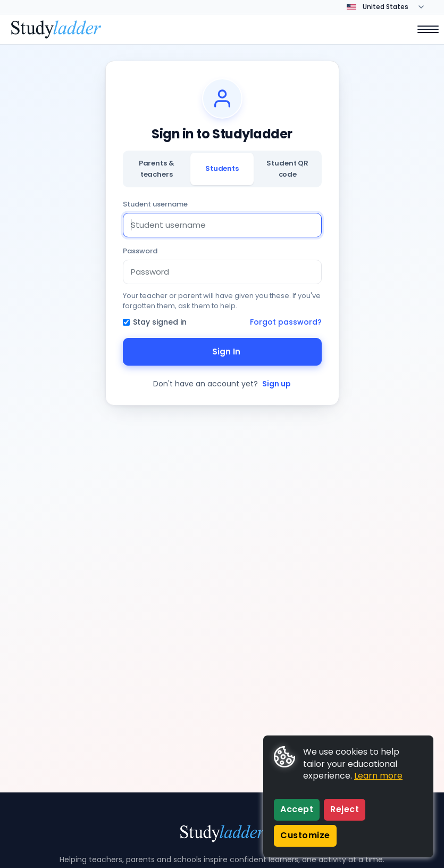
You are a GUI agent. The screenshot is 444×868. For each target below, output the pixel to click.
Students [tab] (222, 168)
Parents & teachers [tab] (157, 168)
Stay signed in (155, 322)
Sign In (222, 352)
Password (140, 251)
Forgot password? (286, 322)
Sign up (277, 384)
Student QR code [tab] (287, 168)
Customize (305, 835)
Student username (155, 204)
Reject (345, 809)
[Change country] (393, 7)
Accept (297, 809)
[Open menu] (423, 29)
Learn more (378, 776)
